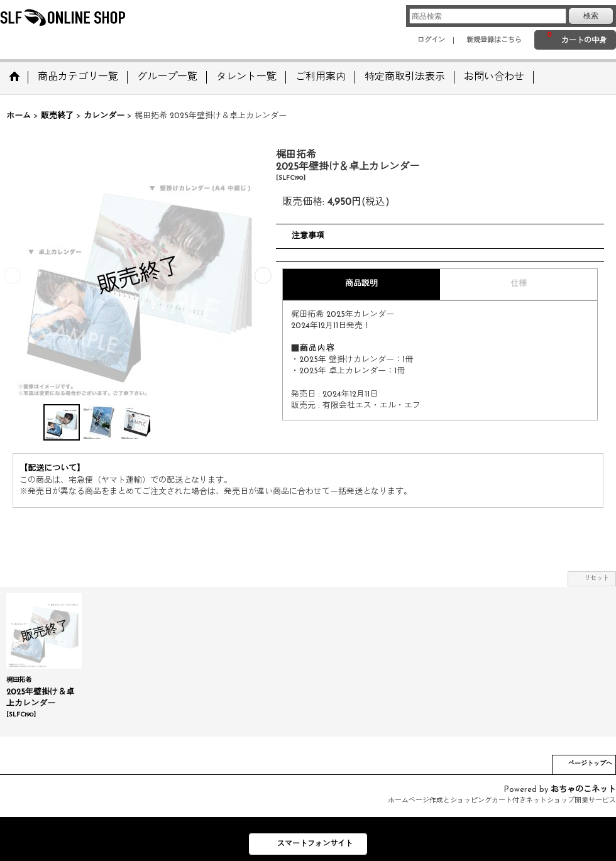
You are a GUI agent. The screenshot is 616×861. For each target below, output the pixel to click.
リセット (597, 579)
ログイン (431, 41)
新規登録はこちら (494, 41)
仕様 (519, 284)
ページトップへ (590, 764)
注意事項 (308, 236)
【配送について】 (52, 469)
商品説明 (361, 284)
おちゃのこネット (583, 790)
